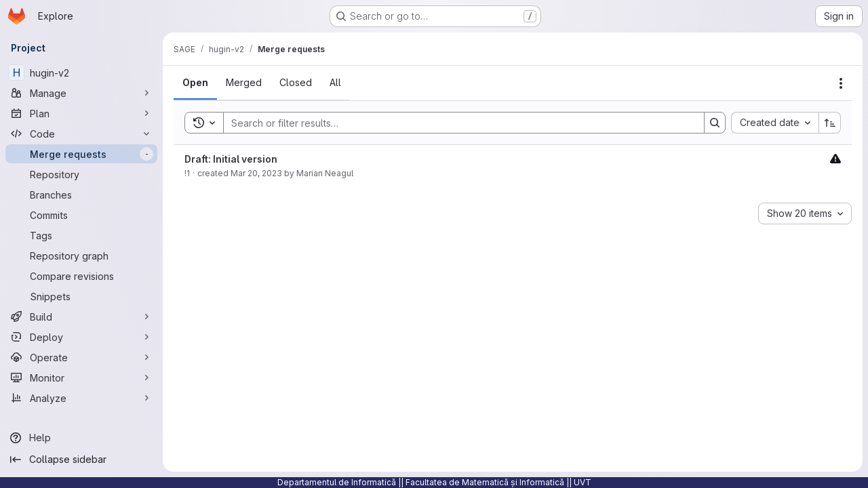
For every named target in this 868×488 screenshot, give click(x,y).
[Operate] (81, 357)
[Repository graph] (81, 256)
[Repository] (81, 174)
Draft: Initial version (231, 159)
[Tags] (81, 235)
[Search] (457, 123)
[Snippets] (81, 296)
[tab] (195, 83)
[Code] (81, 134)
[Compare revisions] (81, 276)
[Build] (81, 317)
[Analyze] (81, 398)
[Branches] (81, 195)
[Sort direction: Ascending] (830, 123)
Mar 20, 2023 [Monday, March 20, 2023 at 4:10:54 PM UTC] (256, 173)
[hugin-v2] (81, 73)
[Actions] (841, 83)
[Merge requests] (81, 154)
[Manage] (81, 93)
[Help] (81, 438)
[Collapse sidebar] (81, 460)
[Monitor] (81, 378)
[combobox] (775, 123)
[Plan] (81, 113)
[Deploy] (81, 337)
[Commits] (81, 215)
